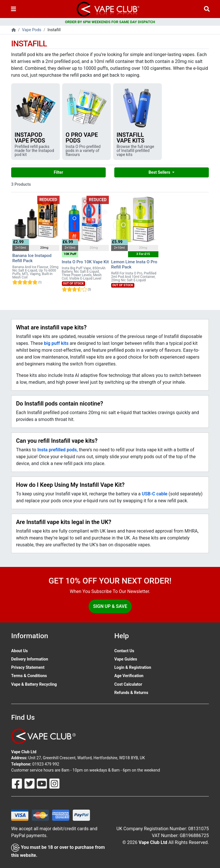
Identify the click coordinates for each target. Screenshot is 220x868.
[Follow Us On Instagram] (54, 783)
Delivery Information (30, 659)
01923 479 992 (46, 764)
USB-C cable (155, 494)
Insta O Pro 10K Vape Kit (85, 262)
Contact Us (124, 651)
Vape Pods (32, 30)
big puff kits (56, 343)
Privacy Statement (28, 667)
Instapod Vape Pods (30, 138)
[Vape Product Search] (207, 9)
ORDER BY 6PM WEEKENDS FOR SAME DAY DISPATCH (110, 22)
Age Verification (129, 676)
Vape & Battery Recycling (34, 684)
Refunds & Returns (131, 693)
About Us (19, 651)
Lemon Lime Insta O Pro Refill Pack (134, 264)
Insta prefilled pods (57, 450)
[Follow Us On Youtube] (42, 783)
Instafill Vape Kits (130, 138)
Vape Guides (126, 659)
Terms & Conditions (29, 676)
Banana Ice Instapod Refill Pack (32, 258)
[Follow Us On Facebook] (17, 783)
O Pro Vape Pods (82, 138)
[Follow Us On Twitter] (30, 783)
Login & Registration (133, 667)
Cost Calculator (128, 684)
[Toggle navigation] (13, 9)
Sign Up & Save (110, 606)
